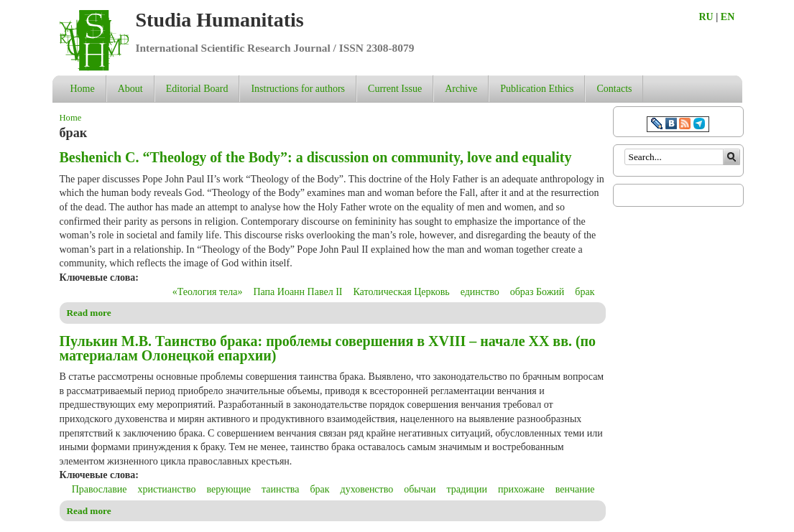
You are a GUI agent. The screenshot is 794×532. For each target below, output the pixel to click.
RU (706, 17)
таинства (280, 489)
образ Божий (537, 292)
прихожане (521, 489)
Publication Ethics (537, 89)
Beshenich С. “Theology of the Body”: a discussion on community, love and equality (316, 157)
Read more (89, 313)
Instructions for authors (298, 89)
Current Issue (395, 89)
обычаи (420, 489)
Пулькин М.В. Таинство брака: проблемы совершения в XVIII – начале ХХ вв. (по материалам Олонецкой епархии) (328, 348)
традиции (467, 489)
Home (83, 89)
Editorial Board (197, 89)
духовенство (367, 489)
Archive (461, 89)
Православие (100, 489)
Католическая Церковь (401, 292)
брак (585, 292)
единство (480, 292)
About (130, 89)
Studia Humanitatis (220, 20)
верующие (228, 489)
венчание (575, 489)
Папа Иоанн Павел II (297, 292)
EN (728, 17)
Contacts (614, 89)
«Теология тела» (208, 292)
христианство (167, 489)
